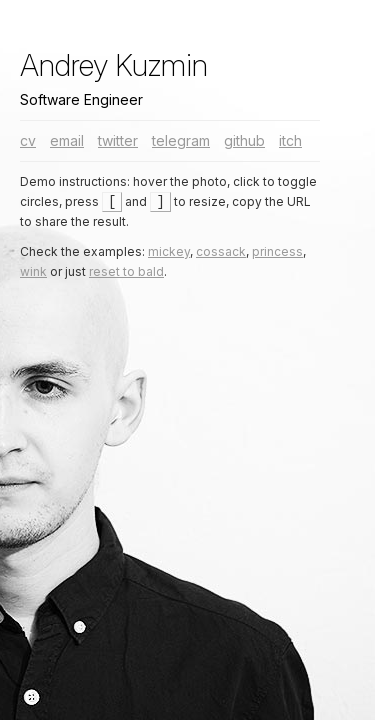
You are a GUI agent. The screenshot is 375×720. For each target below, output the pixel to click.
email (67, 140)
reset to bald (126, 272)
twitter (118, 140)
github (244, 140)
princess (277, 252)
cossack (221, 252)
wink (33, 272)
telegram (181, 140)
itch (290, 140)
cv (28, 140)
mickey (169, 252)
